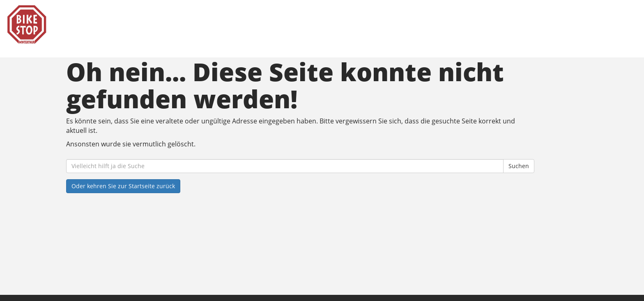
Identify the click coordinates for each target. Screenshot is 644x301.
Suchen (519, 166)
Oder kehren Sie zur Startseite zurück (123, 186)
